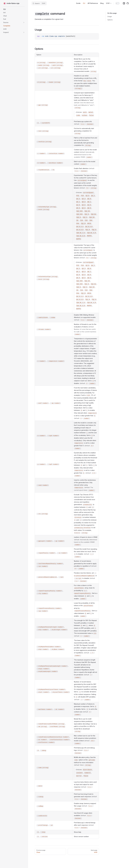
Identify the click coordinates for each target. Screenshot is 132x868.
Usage (110, 16)
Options (110, 20)
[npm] (124, 3)
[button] (24, 22)
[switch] (117, 3)
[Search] (39, 3)
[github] (128, 3)
